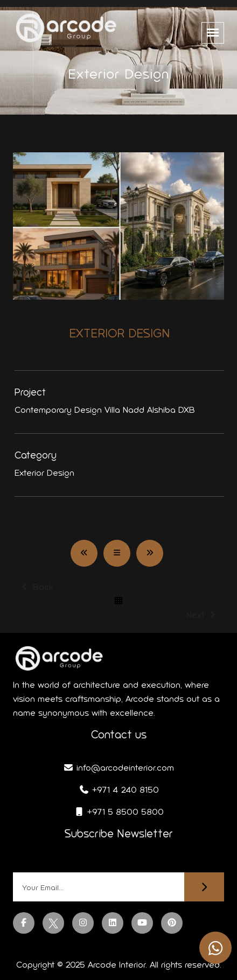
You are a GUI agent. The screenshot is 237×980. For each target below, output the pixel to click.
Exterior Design (44, 473)
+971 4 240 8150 (119, 790)
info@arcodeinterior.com (119, 768)
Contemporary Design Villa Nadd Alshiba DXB (105, 410)
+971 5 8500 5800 (119, 812)
